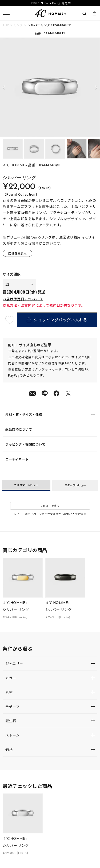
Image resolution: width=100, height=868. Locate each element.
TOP (6, 25)
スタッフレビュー (75, 485)
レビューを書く (50, 506)
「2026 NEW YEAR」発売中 (50, 3)
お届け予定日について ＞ (23, 299)
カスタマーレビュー (26, 485)
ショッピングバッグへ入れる (57, 320)
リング (18, 25)
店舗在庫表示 (17, 253)
